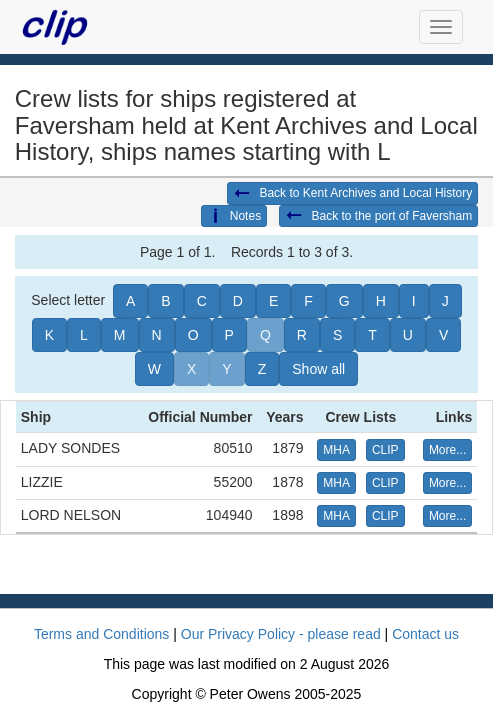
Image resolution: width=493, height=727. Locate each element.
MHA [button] (336, 450)
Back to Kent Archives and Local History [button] (352, 194)
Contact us (425, 634)
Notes (234, 216)
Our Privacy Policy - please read (281, 634)
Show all (318, 369)
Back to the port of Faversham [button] (378, 216)
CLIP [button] (385, 450)
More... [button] (447, 450)
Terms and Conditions (101, 634)
